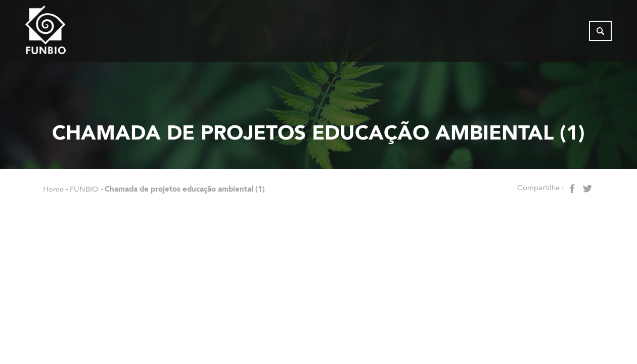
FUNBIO (84, 189)
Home (53, 189)
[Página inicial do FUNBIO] (73, 33)
